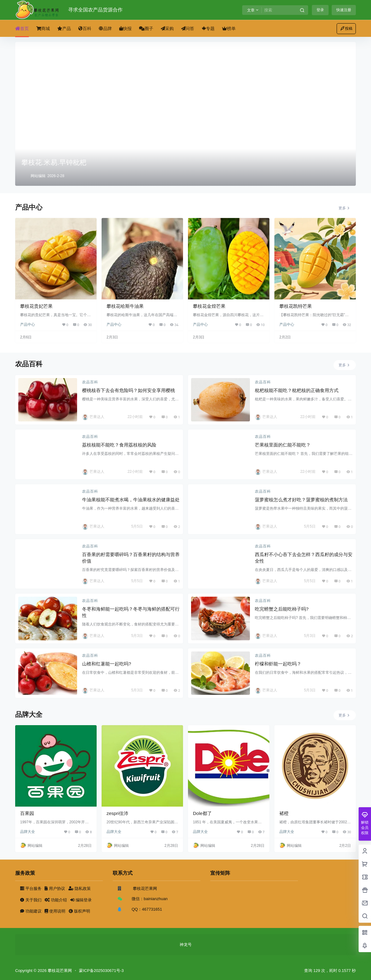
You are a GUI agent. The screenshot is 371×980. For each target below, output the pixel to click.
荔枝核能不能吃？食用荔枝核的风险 (119, 445)
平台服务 (31, 889)
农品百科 (90, 382)
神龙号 (186, 945)
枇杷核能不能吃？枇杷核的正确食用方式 (297, 390)
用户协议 (55, 889)
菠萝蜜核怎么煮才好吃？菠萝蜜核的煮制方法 (301, 500)
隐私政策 (80, 889)
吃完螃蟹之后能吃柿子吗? (282, 609)
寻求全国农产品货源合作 (95, 10)
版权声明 (79, 911)
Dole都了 (202, 813)
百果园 (27, 813)
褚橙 (284, 813)
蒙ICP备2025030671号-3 (101, 971)
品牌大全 (28, 832)
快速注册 (344, 10)
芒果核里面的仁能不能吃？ (283, 445)
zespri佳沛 (117, 813)
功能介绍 (56, 900)
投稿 (346, 28)
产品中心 (28, 324)
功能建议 (31, 911)
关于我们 (31, 900)
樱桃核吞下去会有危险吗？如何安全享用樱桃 (129, 390)
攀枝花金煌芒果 (209, 306)
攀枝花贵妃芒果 (36, 306)
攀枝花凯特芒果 (296, 306)
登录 (320, 10)
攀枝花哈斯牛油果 (125, 306)
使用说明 (55, 911)
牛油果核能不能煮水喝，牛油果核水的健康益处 (131, 500)
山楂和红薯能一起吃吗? (107, 664)
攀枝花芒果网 (59, 971)
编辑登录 (81, 900)
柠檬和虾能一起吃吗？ (278, 664)
